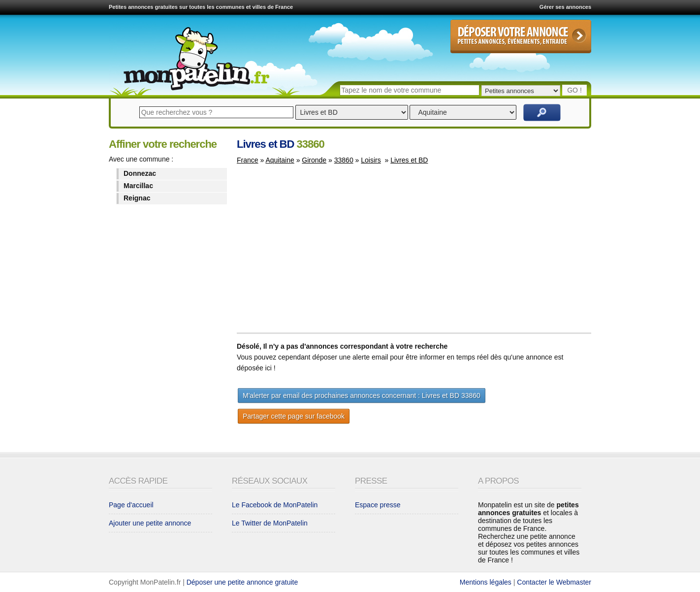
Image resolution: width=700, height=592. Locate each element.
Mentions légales (486, 582)
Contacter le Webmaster (554, 582)
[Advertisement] (319, 253)
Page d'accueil (131, 505)
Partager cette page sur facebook (294, 416)
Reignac (137, 198)
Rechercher (542, 113)
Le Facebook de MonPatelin (275, 505)
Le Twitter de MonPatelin (270, 523)
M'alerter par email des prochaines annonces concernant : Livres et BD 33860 (362, 395)
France (248, 160)
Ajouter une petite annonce (150, 523)
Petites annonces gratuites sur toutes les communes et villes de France (201, 7)
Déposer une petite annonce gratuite (242, 582)
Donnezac (140, 173)
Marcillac (138, 186)
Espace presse (378, 505)
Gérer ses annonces (565, 7)
